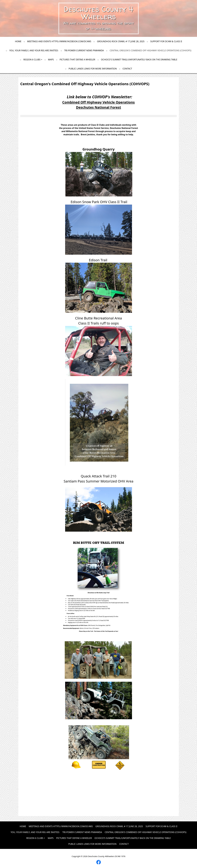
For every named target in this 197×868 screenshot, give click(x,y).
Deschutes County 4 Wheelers (98, 13)
